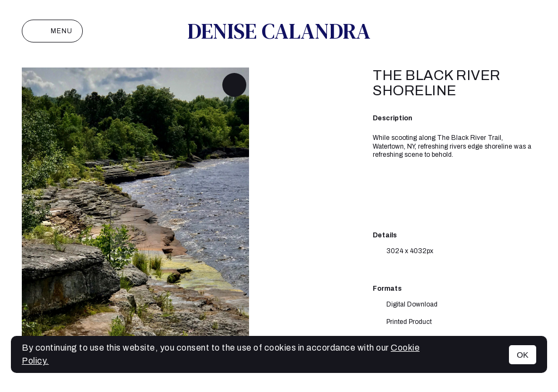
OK (523, 355)
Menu (52, 31)
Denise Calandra (279, 31)
